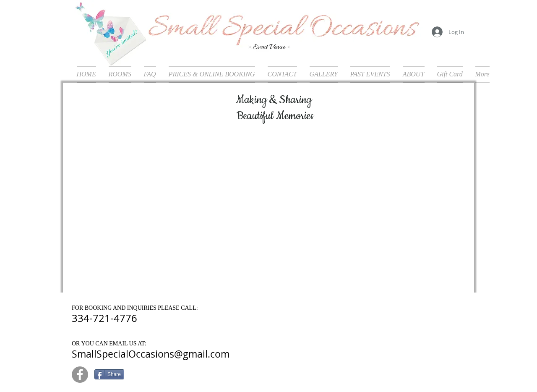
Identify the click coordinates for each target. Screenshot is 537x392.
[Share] (109, 374)
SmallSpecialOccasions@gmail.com (151, 354)
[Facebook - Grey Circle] (80, 375)
